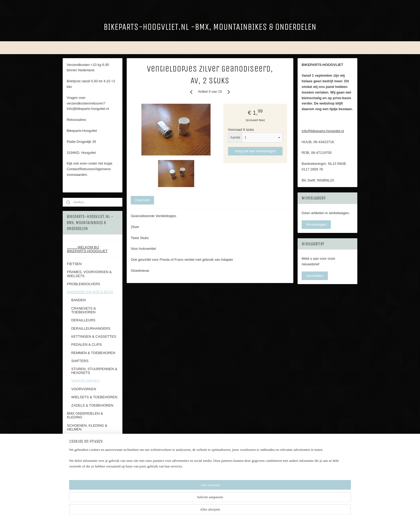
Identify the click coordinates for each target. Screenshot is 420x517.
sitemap (233, 507)
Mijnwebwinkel (301, 507)
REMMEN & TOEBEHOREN (93, 353)
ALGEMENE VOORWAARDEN (91, 454)
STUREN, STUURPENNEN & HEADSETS (94, 371)
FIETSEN (74, 264)
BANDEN (78, 300)
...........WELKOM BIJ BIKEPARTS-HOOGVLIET (87, 249)
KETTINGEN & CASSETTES (94, 336)
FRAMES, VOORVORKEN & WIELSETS (89, 274)
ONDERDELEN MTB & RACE (90, 292)
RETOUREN (77, 445)
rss (242, 507)
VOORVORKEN (84, 389)
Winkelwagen (316, 224)
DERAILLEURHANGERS (91, 328)
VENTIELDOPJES (85, 381)
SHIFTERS (80, 361)
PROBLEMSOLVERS (84, 284)
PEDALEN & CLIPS (87, 345)
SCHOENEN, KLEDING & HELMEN (87, 427)
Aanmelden (315, 276)
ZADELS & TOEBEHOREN (92, 405)
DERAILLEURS (83, 320)
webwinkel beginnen (260, 507)
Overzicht (142, 200)
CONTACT (75, 437)
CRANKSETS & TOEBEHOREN (84, 310)
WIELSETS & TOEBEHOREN (94, 397)
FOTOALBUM (78, 462)
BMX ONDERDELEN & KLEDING (85, 415)
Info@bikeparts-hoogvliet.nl (323, 131)
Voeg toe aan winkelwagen (255, 151)
